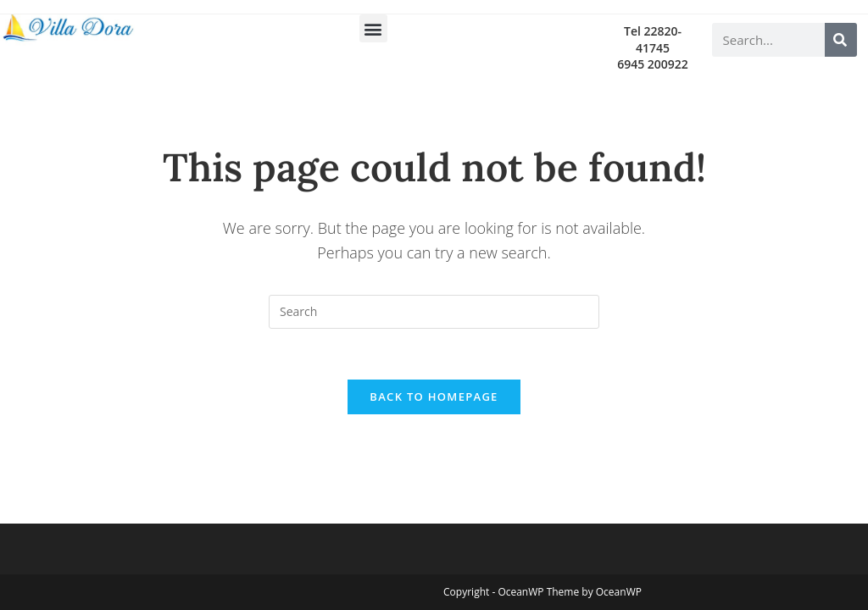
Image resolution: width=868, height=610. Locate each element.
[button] (373, 28)
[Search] (841, 40)
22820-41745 (659, 39)
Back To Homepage (434, 396)
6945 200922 (653, 64)
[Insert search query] (434, 312)
